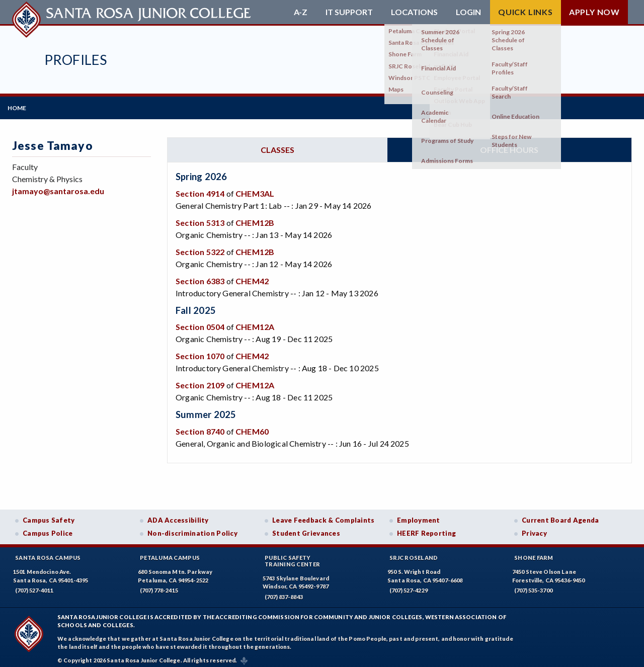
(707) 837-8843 (284, 592)
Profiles (75, 60)
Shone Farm (534, 553)
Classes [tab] (277, 145)
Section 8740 (200, 427)
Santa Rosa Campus (48, 553)
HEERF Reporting (426, 529)
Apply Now (594, 12)
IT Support (349, 12)
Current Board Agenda (560, 516)
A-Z (301, 12)
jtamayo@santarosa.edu (58, 186)
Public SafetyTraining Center (292, 556)
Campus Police (48, 529)
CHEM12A (255, 322)
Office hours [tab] (509, 145)
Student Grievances (306, 529)
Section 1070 (200, 351)
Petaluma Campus (170, 553)
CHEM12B (255, 218)
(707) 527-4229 (409, 586)
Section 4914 (200, 189)
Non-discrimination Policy (192, 529)
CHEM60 (252, 427)
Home (21, 105)
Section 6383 (200, 276)
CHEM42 (252, 276)
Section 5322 (200, 247)
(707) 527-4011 (34, 586)
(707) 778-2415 (159, 586)
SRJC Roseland (414, 553)
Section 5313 (200, 218)
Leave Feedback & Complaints (323, 516)
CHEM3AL (255, 189)
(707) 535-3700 (533, 586)
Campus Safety (49, 516)
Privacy (534, 529)
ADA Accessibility (178, 516)
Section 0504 (200, 322)
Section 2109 (200, 381)
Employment (419, 516)
